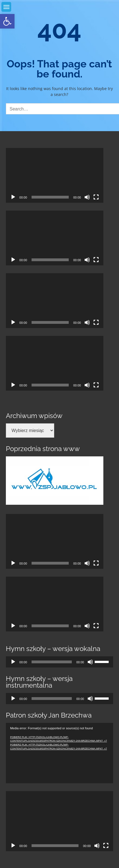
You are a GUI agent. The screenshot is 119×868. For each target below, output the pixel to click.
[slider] (52, 662)
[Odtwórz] (13, 197)
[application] (54, 175)
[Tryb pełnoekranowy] (96, 197)
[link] (7, 21)
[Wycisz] (87, 197)
